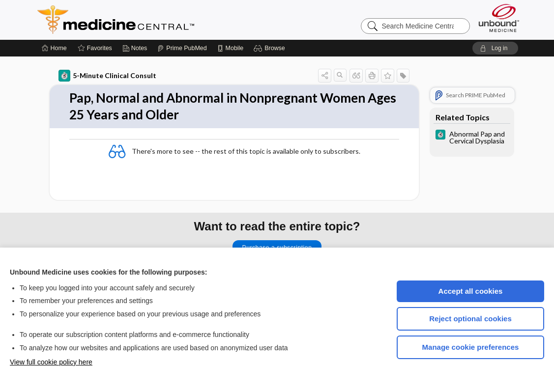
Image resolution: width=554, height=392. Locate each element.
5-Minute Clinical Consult (107, 76)
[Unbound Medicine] (499, 18)
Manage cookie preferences (471, 347)
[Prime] (182, 48)
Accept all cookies (471, 291)
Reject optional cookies (470, 319)
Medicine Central (159, 20)
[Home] (54, 48)
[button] (271, 48)
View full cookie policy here (51, 362)
